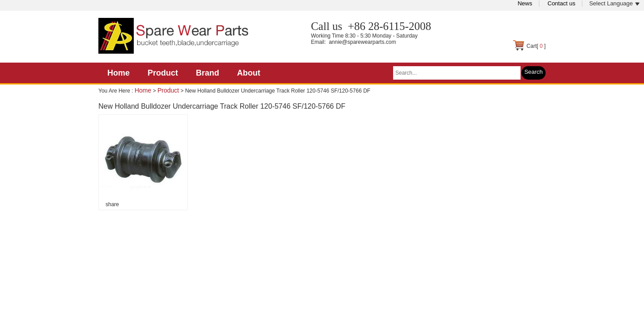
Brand (208, 73)
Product (163, 73)
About (249, 73)
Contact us (561, 3)
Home (119, 73)
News (525, 3)
